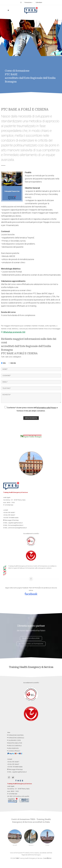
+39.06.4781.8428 (9, 513)
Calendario (39, 2)
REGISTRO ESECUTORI (15, 743)
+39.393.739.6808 (9, 518)
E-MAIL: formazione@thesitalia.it (13, 525)
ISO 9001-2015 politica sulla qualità (18, 796)
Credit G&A (47, 858)
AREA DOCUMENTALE (14, 746)
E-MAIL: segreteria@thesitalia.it (13, 523)
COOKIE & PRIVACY (14, 751)
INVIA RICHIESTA (31, 418)
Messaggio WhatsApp (11, 520)
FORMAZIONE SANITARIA (15, 735)
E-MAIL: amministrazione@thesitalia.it (15, 528)
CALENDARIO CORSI (14, 740)
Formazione (29, 2)
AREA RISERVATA (13, 748)
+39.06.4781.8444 (9, 515)
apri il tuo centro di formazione (31, 644)
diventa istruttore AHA (31, 638)
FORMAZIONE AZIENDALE (16, 738)
